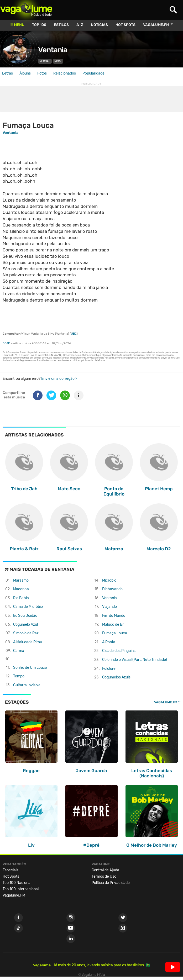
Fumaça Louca (115, 633)
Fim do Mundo (114, 616)
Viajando (109, 607)
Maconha (21, 589)
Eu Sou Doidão (25, 616)
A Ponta (109, 642)
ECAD (6, 343)
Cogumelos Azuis (116, 677)
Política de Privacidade (111, 883)
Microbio (109, 580)
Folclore (109, 669)
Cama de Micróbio (28, 607)
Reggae (45, 61)
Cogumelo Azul (25, 625)
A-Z (80, 25)
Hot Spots (126, 25)
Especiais (11, 870)
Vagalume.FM (156, 25)
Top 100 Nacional (17, 883)
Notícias (99, 25)
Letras (7, 73)
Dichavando (112, 589)
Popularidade (93, 73)
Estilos (61, 25)
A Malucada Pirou (28, 642)
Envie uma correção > (59, 379)
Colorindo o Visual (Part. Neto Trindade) (135, 660)
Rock (58, 61)
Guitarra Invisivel (27, 685)
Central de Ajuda (105, 870)
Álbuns (25, 73)
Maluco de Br (113, 625)
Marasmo (21, 580)
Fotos (42, 73)
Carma (19, 651)
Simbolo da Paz (26, 633)
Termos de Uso (104, 876)
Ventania (53, 50)
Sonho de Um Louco (30, 668)
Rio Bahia (21, 598)
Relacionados (65, 73)
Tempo (19, 676)
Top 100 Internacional (21, 889)
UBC (74, 334)
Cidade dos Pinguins (119, 651)
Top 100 (39, 25)
